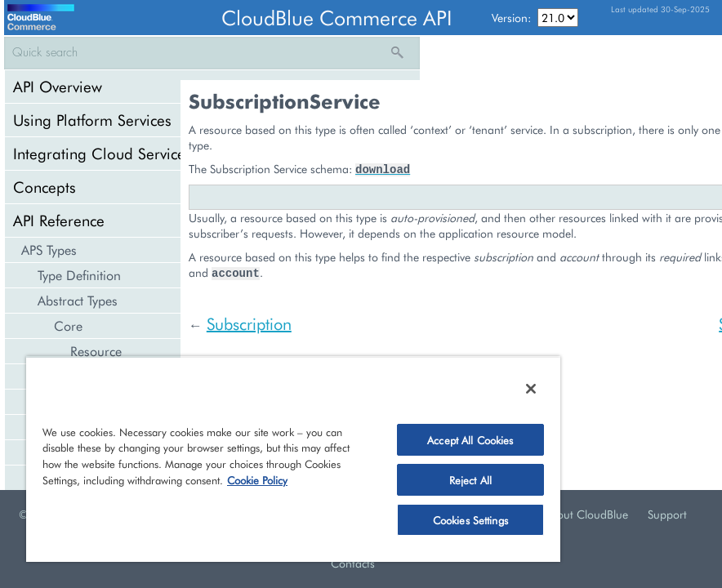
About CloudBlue (586, 514)
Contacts (353, 563)
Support (667, 514)
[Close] (531, 389)
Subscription (249, 323)
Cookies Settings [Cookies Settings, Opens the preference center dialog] (470, 520)
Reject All (470, 480)
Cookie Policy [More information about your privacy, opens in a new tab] (257, 480)
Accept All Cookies (470, 440)
